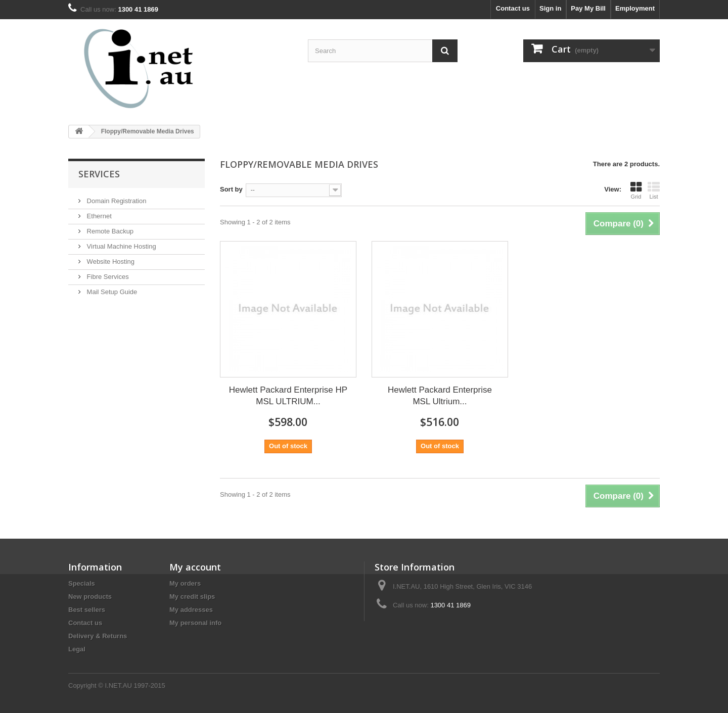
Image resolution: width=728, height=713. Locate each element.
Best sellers (87, 610)
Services (99, 174)
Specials (82, 583)
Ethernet (98, 216)
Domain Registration (116, 201)
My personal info (195, 623)
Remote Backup (109, 231)
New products (90, 597)
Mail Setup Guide (111, 292)
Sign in (550, 8)
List (654, 191)
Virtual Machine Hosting (121, 246)
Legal (77, 649)
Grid (636, 191)
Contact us (513, 8)
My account (195, 567)
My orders (185, 583)
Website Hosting (110, 262)
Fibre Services (107, 277)
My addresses (191, 610)
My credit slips (192, 597)
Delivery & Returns (98, 636)
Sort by (231, 189)
